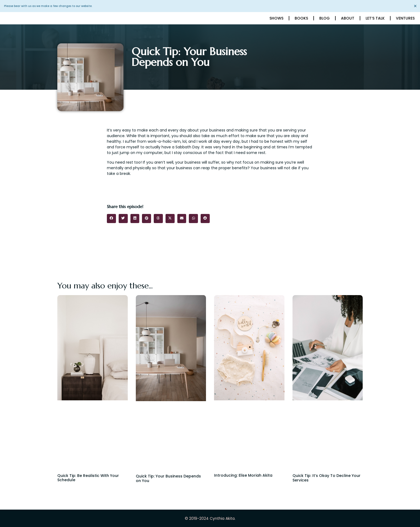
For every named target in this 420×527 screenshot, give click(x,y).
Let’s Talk (375, 18)
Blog (325, 18)
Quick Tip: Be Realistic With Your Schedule (88, 478)
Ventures (405, 18)
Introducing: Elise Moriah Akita (243, 475)
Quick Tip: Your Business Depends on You (168, 478)
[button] (111, 219)
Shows (276, 18)
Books (301, 18)
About (348, 18)
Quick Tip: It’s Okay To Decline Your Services (327, 478)
